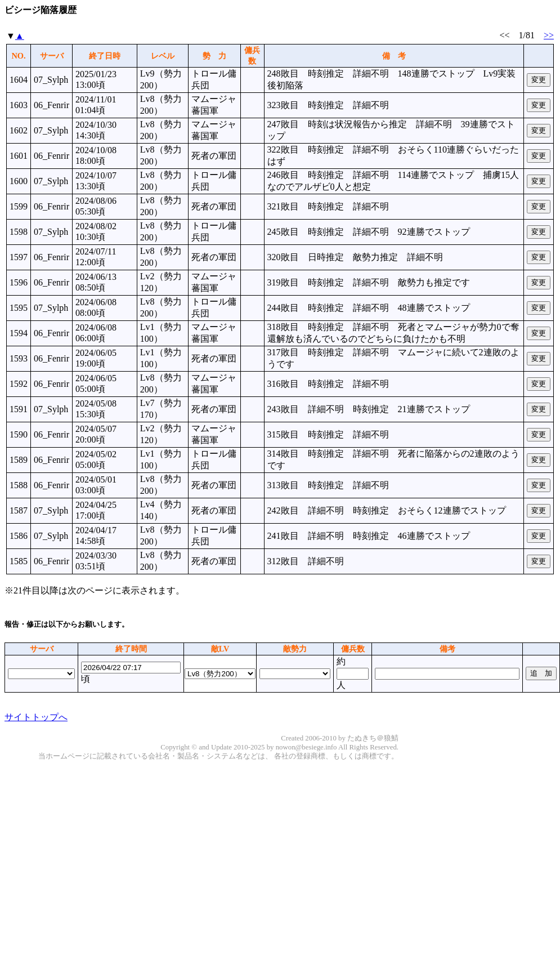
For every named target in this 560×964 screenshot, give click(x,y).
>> (549, 35)
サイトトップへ (36, 717)
